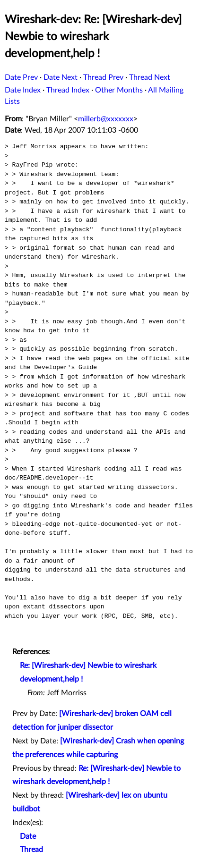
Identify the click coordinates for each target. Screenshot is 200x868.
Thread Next (150, 77)
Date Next (61, 77)
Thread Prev (103, 77)
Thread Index (68, 90)
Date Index (23, 90)
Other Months (119, 90)
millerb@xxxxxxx (106, 119)
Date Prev (21, 77)
